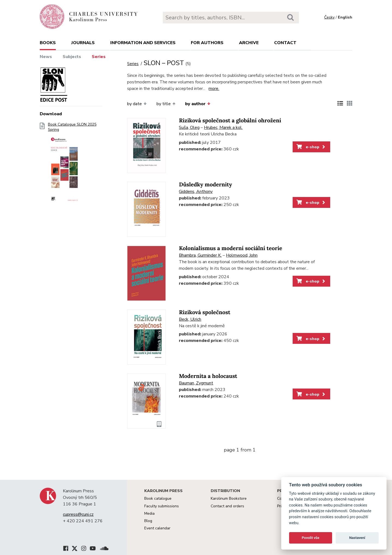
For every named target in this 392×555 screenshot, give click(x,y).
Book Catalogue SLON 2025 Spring (72, 165)
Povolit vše (311, 538)
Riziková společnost (204, 312)
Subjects (72, 57)
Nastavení (357, 538)
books (48, 43)
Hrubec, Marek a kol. (223, 128)
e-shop (311, 147)
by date (137, 104)
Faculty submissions (162, 506)
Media (149, 513)
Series (99, 57)
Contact (285, 43)
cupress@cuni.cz (78, 514)
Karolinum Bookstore (229, 498)
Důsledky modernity (205, 185)
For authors (207, 43)
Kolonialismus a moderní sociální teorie (230, 248)
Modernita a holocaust (208, 376)
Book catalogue (158, 498)
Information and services (143, 43)
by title (166, 104)
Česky (329, 17)
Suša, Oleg (189, 128)
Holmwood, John (242, 255)
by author (198, 104)
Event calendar (157, 528)
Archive (249, 43)
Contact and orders (227, 506)
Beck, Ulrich (190, 319)
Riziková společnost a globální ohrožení (230, 121)
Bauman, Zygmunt (196, 383)
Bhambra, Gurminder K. (200, 255)
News (46, 57)
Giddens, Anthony (196, 192)
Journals (83, 43)
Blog (148, 521)
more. (214, 89)
